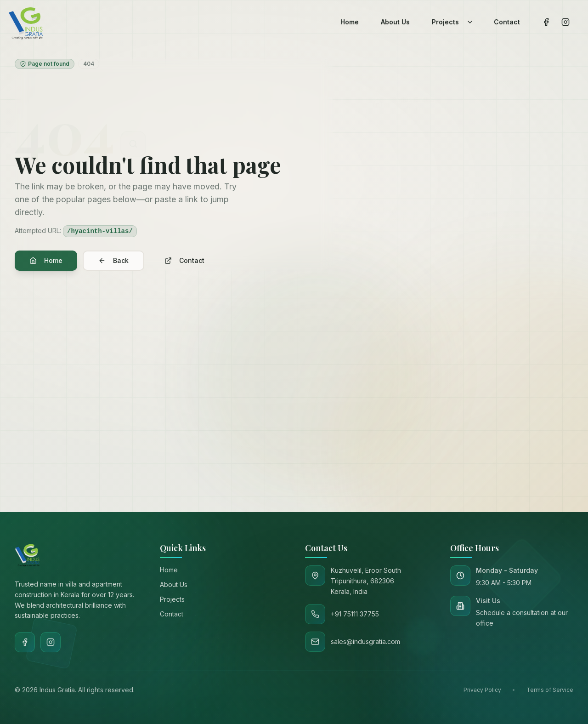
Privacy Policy (482, 690)
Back (113, 260)
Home (46, 260)
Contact (184, 260)
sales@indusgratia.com (411, 442)
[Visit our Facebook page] (546, 22)
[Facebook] (25, 642)
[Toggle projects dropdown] (470, 22)
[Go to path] (441, 373)
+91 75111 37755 (481, 442)
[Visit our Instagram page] (565, 22)
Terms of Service (550, 690)
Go (534, 373)
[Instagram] (51, 642)
